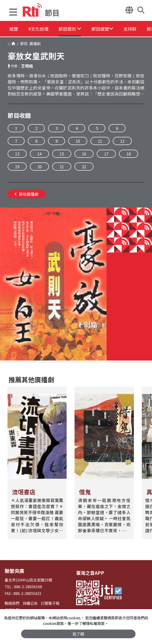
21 (62, 167)
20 (39, 167)
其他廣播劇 (27, 194)
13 (17, 154)
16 (84, 154)
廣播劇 (34, 43)
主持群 (140, 29)
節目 (23, 43)
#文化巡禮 (41, 29)
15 (62, 154)
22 (84, 167)
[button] (13, 13)
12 (122, 141)
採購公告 (30, 603)
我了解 (78, 634)
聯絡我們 (12, 603)
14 (39, 154)
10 (78, 141)
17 (106, 154)
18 (129, 154)
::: (9, 43)
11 (100, 141)
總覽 (14, 29)
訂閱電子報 (50, 603)
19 (17, 167)
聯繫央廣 (14, 570)
